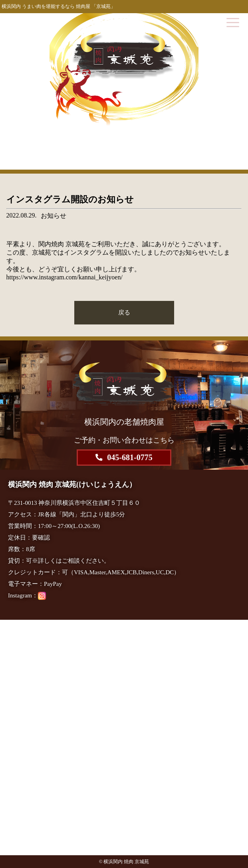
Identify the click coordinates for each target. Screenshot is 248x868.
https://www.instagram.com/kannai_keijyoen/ (64, 277)
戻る (124, 312)
